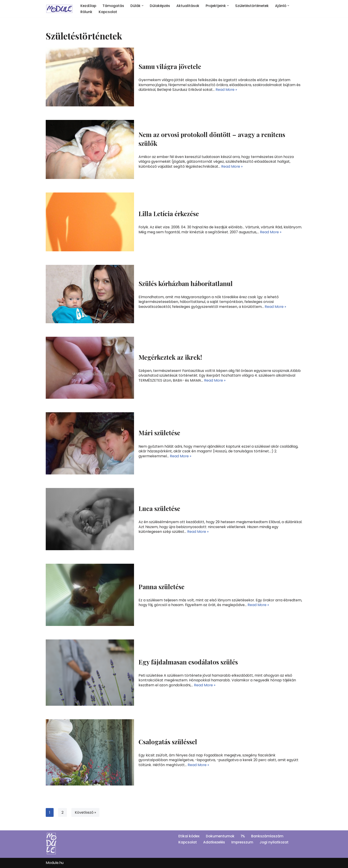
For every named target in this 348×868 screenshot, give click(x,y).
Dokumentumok (221, 836)
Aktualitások (190, 6)
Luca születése (159, 509)
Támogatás (114, 6)
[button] (143, 6)
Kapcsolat (108, 12)
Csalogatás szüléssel (168, 742)
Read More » (227, 89)
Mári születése (159, 433)
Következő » (85, 812)
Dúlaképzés (161, 6)
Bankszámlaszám (269, 836)
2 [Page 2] (63, 812)
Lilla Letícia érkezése (169, 214)
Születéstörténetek (255, 6)
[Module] (59, 9)
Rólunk (86, 12)
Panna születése (161, 587)
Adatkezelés (215, 842)
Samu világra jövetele (170, 67)
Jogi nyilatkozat (276, 842)
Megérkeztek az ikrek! (170, 357)
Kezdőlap (89, 6)
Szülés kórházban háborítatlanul (186, 284)
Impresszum (244, 842)
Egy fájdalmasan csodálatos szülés (188, 662)
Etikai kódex (189, 836)
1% (244, 836)
